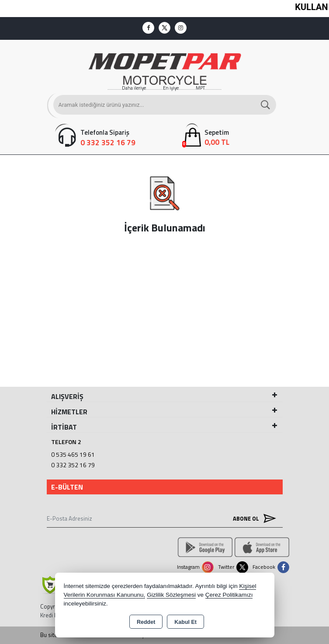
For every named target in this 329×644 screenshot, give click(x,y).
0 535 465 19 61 (73, 454)
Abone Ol (253, 518)
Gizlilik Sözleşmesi (171, 595)
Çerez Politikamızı (229, 595)
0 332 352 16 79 (73, 465)
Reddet (146, 622)
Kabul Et (185, 622)
